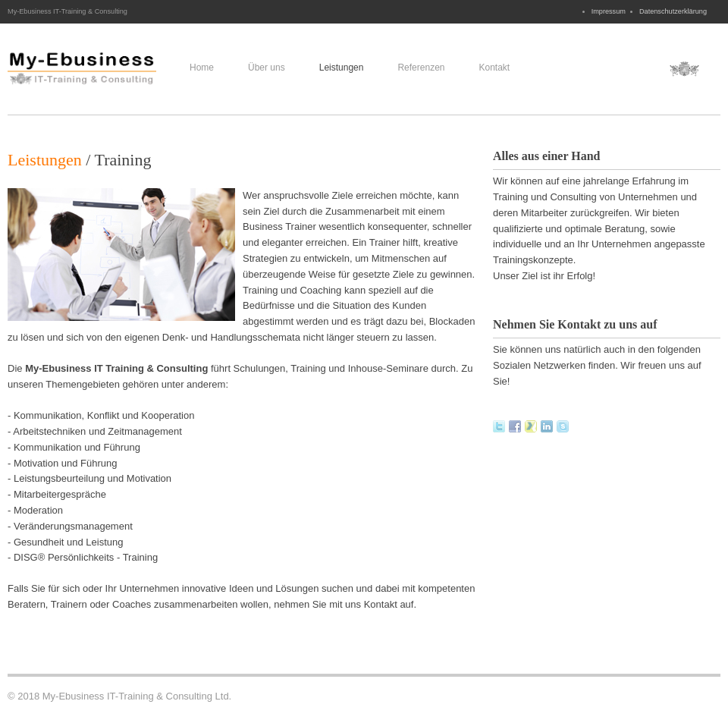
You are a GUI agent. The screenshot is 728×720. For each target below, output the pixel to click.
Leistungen (342, 68)
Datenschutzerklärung (673, 11)
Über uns (267, 68)
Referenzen (421, 68)
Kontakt (494, 68)
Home (202, 68)
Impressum (609, 11)
